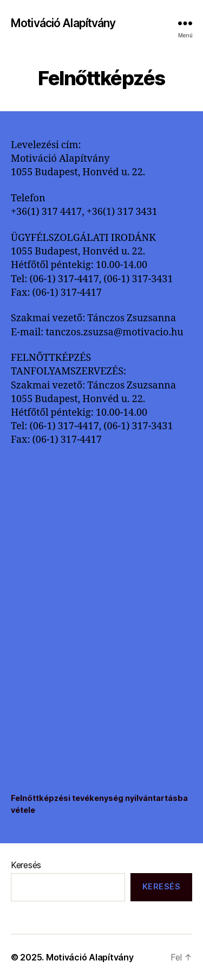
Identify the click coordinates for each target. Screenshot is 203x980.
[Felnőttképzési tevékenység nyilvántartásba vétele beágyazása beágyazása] (101, 622)
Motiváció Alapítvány (63, 23)
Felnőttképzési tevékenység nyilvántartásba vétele (99, 804)
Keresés (26, 865)
